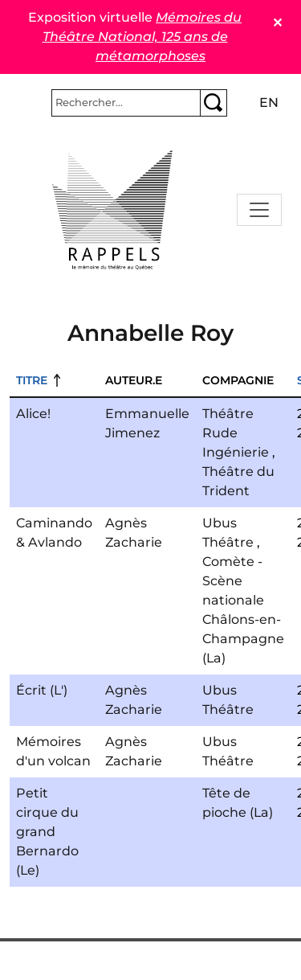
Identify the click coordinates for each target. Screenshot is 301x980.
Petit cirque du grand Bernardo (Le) (47, 832)
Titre (32, 380)
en (269, 103)
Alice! (33, 414)
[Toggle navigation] (259, 210)
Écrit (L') (42, 690)
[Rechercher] (126, 103)
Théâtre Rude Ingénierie (236, 433)
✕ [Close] (277, 23)
